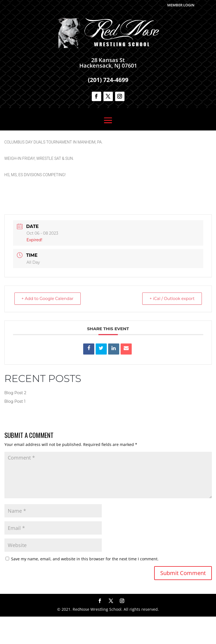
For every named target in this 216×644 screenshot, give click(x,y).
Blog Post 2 (15, 420)
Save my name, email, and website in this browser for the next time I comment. (85, 586)
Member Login (181, 5)
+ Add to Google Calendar (49, 326)
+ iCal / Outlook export (171, 326)
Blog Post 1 (15, 429)
